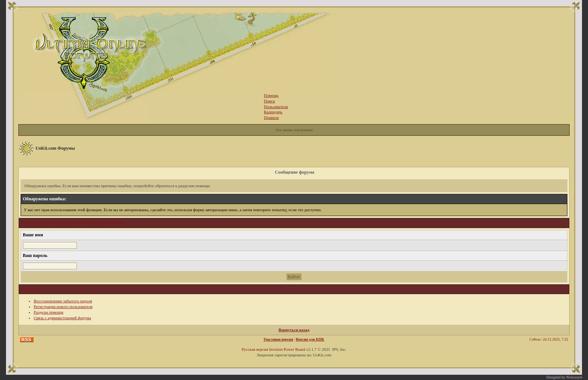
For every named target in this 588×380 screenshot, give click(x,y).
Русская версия (255, 349)
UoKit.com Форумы (55, 148)
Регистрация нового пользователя (63, 306)
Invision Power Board (287, 349)
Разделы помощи (49, 312)
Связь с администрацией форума (62, 318)
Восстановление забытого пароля (63, 301)
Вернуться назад (294, 330)
